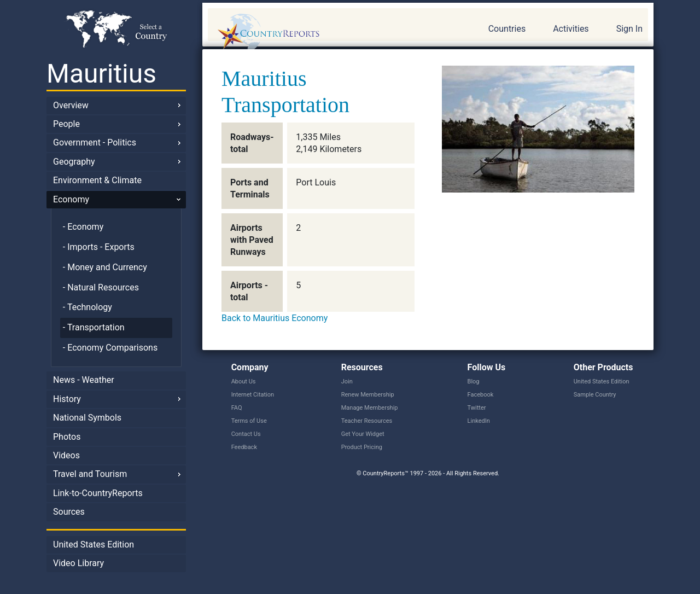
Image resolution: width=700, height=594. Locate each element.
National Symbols (87, 418)
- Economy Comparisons (110, 348)
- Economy (83, 227)
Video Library (78, 563)
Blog (474, 382)
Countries (507, 29)
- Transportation (94, 327)
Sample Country (595, 395)
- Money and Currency (105, 267)
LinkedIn (479, 421)
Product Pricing (362, 447)
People (66, 124)
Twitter (477, 408)
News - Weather (84, 380)
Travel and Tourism (90, 474)
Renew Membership (368, 395)
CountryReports (328, 33)
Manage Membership (370, 408)
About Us (244, 382)
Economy (71, 199)
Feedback (244, 447)
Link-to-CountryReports (98, 493)
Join (347, 382)
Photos (67, 437)
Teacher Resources (367, 421)
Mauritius (101, 74)
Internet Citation (253, 395)
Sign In (629, 29)
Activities (571, 29)
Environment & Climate (97, 180)
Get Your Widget (363, 434)
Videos (66, 455)
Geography (74, 162)
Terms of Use (249, 421)
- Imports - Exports (99, 247)
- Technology (87, 307)
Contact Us (246, 434)
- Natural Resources (101, 287)
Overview (71, 105)
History (67, 399)
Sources (69, 512)
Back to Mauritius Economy (275, 318)
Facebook (481, 395)
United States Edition (94, 544)
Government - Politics (95, 142)
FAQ (237, 408)
